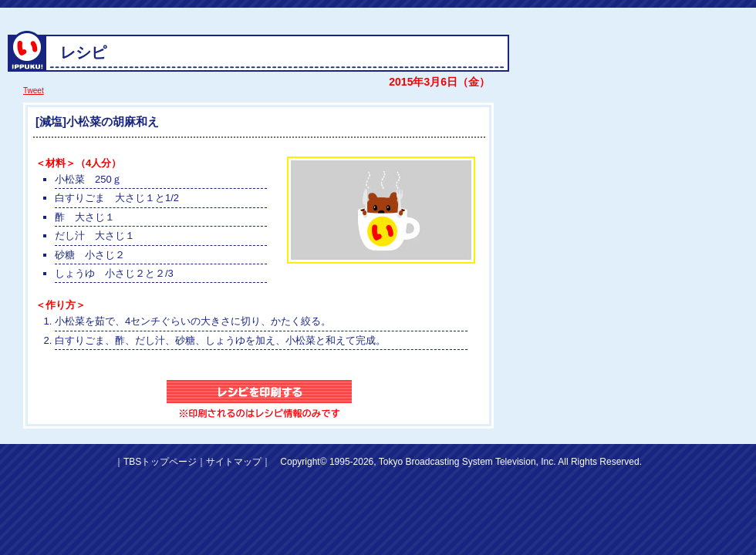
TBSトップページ (160, 462)
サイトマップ (234, 462)
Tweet (34, 91)
